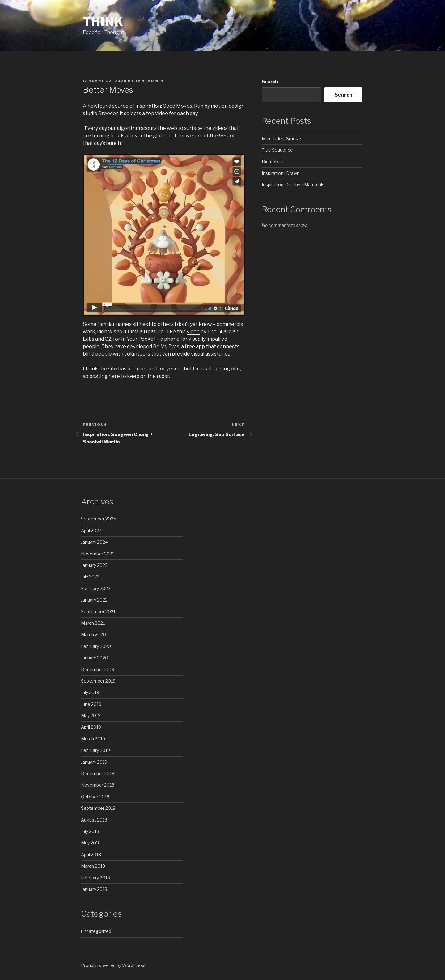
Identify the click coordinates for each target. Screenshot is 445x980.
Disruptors (273, 161)
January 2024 (94, 542)
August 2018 (94, 820)
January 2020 (95, 658)
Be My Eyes (166, 346)
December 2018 (98, 773)
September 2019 (98, 681)
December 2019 (98, 669)
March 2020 (93, 635)
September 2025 (99, 519)
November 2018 (98, 785)
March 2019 (93, 739)
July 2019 (90, 692)
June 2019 (91, 704)
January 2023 (94, 565)
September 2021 (98, 612)
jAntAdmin (150, 81)
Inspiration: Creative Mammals (293, 185)
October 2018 (95, 797)
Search (270, 82)
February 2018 (95, 878)
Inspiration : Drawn (281, 173)
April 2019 (91, 727)
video (193, 332)
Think (103, 22)
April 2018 (91, 855)
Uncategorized (96, 931)
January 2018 (94, 889)
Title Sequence (277, 150)
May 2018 (91, 843)
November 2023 (98, 554)
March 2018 (93, 866)
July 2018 (90, 831)
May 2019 (91, 716)
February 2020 (96, 646)
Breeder (108, 113)
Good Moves (178, 106)
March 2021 (93, 623)
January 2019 (94, 762)
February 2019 (95, 750)
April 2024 (91, 531)
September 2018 (98, 808)
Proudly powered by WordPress (113, 965)
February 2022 (96, 588)
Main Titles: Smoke (281, 138)
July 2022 (90, 577)
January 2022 (94, 600)
